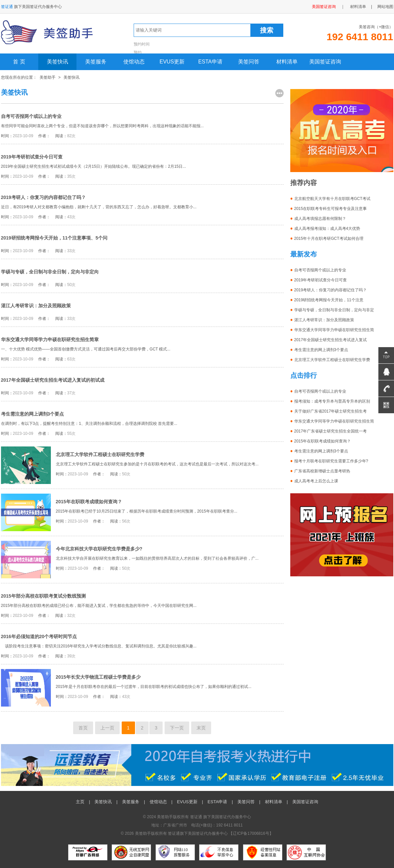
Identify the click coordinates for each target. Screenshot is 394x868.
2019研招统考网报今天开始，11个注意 (329, 300)
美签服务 (96, 62)
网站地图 (385, 7)
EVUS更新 (172, 62)
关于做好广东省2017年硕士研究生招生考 (331, 411)
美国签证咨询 (324, 7)
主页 (80, 802)
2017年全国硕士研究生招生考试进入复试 (331, 340)
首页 (83, 728)
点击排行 (304, 375)
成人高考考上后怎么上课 (316, 481)
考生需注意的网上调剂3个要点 (33, 414)
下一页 (177, 728)
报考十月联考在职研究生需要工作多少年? (331, 461)
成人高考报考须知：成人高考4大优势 (327, 229)
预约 (138, 52)
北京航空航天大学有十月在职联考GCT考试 (332, 199)
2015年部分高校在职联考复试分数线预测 (43, 596)
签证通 (196, 817)
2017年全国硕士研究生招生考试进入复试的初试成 (53, 380)
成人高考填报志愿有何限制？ (320, 219)
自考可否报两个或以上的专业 (31, 116)
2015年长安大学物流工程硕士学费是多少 (98, 677)
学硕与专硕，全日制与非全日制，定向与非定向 (50, 272)
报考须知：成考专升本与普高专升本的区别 (332, 401)
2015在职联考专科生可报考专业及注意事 (331, 209)
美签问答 (249, 62)
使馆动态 (134, 62)
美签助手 (48, 77)
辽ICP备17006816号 (251, 833)
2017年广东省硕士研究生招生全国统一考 (331, 431)
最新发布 (304, 254)
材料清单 (358, 7)
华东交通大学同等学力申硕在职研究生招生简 (334, 330)
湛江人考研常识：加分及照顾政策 (36, 306)
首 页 (19, 62)
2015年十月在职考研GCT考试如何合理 (329, 239)
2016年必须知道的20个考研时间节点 (39, 636)
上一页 (107, 728)
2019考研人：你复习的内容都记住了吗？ (43, 197)
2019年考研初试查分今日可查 (32, 157)
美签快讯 (58, 62)
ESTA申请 (210, 62)
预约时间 (142, 44)
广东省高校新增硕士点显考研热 (322, 471)
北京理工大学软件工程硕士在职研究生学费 (100, 454)
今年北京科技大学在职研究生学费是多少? (99, 549)
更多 (279, 93)
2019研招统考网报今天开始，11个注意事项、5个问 (54, 238)
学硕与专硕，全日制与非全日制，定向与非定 (334, 310)
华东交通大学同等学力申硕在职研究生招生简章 (50, 339)
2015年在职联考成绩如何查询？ (89, 502)
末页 (201, 728)
